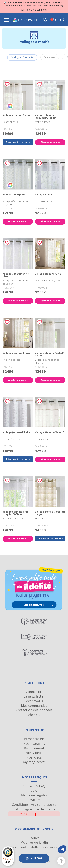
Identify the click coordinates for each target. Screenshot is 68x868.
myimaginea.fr (34, 762)
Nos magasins (34, 743)
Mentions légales (34, 795)
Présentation (34, 739)
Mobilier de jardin (34, 842)
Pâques (34, 838)
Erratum (34, 800)
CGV (34, 791)
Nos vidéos (34, 753)
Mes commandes (34, 706)
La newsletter (34, 696)
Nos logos (34, 757)
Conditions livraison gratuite (34, 804)
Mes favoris (34, 701)
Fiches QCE (34, 715)
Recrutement (34, 748)
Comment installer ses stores (34, 847)
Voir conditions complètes (34, 10)
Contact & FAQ (34, 786)
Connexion (34, 692)
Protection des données (34, 710)
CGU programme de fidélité (34, 809)
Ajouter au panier (50, 142)
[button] (62, 849)
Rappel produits (34, 814)
